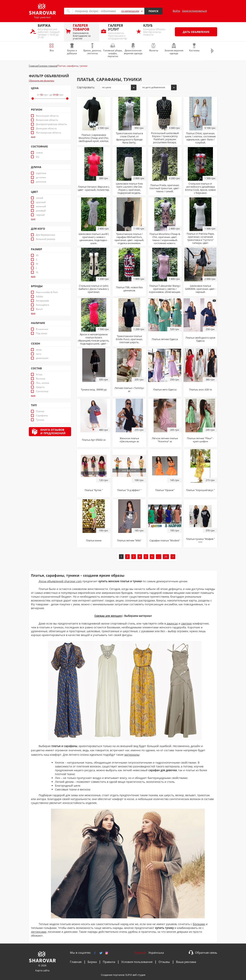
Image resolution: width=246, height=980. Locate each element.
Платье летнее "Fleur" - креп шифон (200, 440)
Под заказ (42, 333)
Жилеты (154, 48)
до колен (41, 177)
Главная (76, 962)
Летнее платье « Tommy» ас (129, 389)
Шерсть (40, 387)
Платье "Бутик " (94, 490)
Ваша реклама (186, 962)
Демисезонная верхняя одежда (133, 49)
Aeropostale (42, 301)
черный (40, 215)
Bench (39, 309)
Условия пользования (137, 962)
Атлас (39, 374)
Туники (40, 420)
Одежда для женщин (108, 616)
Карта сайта (42, 970)
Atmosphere (43, 305)
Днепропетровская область (51, 124)
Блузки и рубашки (72, 49)
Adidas (40, 297)
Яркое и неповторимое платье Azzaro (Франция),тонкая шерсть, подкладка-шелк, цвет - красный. (94, 340)
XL (37, 272)
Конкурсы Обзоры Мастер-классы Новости (155, 30)
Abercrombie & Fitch (47, 292)
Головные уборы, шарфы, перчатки (113, 51)
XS (37, 255)
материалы (132, 755)
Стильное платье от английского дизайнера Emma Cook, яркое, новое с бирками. (200, 188)
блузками (199, 924)
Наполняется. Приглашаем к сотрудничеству (120, 32)
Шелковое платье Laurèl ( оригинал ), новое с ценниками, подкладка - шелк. (94, 239)
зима (39, 350)
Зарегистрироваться (194, 11)
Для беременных (46, 235)
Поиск (153, 11)
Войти (176, 11)
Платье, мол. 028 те (200, 389)
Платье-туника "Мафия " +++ (200, 540)
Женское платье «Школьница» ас (129, 440)
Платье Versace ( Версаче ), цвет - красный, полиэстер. (94, 188)
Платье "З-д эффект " (129, 490)
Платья (40, 411)
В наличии (42, 329)
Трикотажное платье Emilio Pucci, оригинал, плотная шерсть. (129, 339)
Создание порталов (113, 975)
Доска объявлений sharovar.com (60, 581)
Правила (109, 962)
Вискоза (41, 379)
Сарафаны (42, 416)
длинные (41, 182)
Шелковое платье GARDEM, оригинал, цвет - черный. (200, 289)
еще (33, 137)
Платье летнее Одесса (165, 339)
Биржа (92, 962)
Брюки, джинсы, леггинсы (92, 49)
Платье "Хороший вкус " (200, 490)
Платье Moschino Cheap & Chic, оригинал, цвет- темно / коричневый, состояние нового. (165, 239)
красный (41, 202)
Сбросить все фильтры (42, 81)
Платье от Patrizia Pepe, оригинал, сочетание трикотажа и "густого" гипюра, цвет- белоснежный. (200, 240)
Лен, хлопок (43, 383)
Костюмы (194, 48)
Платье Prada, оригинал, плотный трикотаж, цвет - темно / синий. (165, 188)
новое (39, 153)
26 (166, 556)
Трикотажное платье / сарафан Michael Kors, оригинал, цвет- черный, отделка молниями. (129, 239)
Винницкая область (47, 116)
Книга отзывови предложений (53, 431)
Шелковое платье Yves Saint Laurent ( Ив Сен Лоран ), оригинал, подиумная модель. (129, 188)
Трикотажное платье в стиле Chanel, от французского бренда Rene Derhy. (129, 138)
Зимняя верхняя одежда (174, 49)
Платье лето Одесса (165, 389)
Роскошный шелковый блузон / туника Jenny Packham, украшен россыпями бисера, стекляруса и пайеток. (165, 139)
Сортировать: (86, 87)
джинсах (172, 623)
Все (52, 48)
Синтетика (42, 391)
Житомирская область (49, 133)
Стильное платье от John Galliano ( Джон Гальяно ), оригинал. (94, 289)
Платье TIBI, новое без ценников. (129, 289)
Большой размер (46, 239)
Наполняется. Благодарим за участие (85, 32)
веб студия (139, 975)
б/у (38, 157)
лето (39, 354)
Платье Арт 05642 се (94, 440)
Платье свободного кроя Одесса (200, 339)
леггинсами (39, 932)
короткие (41, 173)
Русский (140, 953)
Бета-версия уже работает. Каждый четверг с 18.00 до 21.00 (50, 31)
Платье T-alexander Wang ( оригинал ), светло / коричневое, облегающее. (165, 289)
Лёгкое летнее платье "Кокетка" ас (165, 440)
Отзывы (164, 962)
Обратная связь (206, 953)
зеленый (41, 206)
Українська (156, 953)
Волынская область (47, 120)
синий (40, 198)
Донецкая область (46, 128)
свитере (186, 623)
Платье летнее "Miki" (129, 540)
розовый (41, 211)
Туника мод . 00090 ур (94, 389)
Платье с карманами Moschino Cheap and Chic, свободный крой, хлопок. (94, 138)
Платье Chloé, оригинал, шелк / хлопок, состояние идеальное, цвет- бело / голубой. (200, 138)
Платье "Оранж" (165, 490)
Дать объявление (196, 32)
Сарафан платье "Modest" (165, 540)
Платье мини (94, 540)
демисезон (42, 358)
